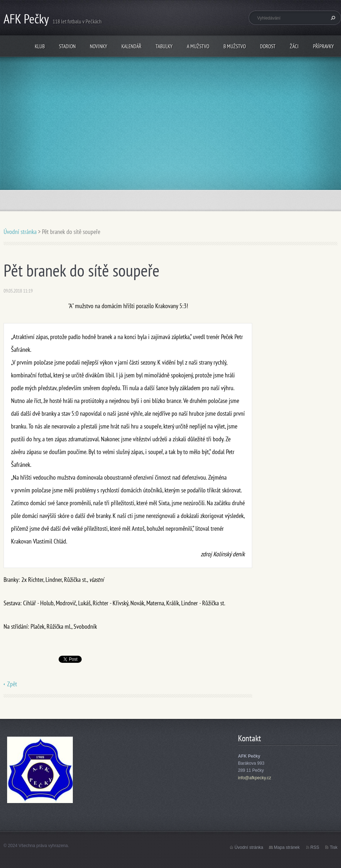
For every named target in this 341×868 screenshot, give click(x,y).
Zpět (12, 684)
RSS (315, 847)
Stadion (67, 46)
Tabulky (164, 46)
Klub (40, 46)
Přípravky (323, 46)
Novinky (99, 46)
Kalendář (131, 46)
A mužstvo (198, 46)
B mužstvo (235, 46)
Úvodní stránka (20, 232)
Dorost (268, 46)
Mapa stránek (287, 847)
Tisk (334, 847)
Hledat (332, 18)
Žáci (294, 46)
